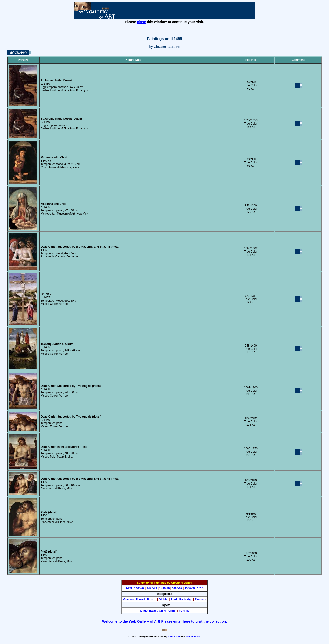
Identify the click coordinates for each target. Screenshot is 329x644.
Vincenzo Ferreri (134, 600)
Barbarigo (186, 600)
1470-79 (152, 588)
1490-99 (177, 588)
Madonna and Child (153, 611)
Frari (174, 600)
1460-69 (139, 588)
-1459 (128, 588)
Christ (172, 611)
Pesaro (152, 600)
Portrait (184, 611)
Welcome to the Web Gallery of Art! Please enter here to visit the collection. (165, 621)
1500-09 (190, 588)
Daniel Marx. (193, 637)
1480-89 (164, 588)
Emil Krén (174, 637)
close (141, 22)
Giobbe (164, 600)
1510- (201, 588)
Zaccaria (201, 600)
